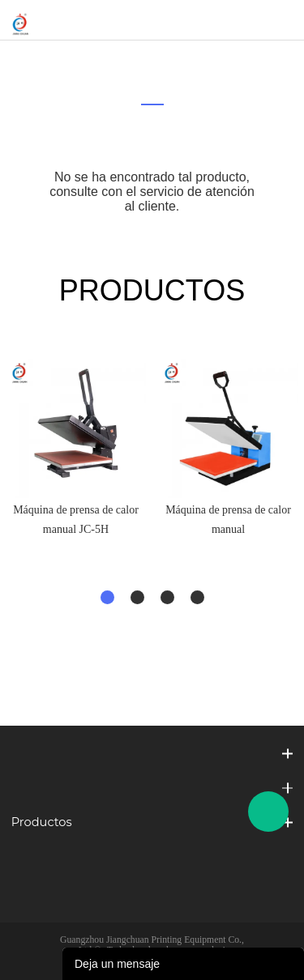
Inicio (141, 61)
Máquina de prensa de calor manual (228, 520)
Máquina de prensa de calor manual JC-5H (76, 520)
